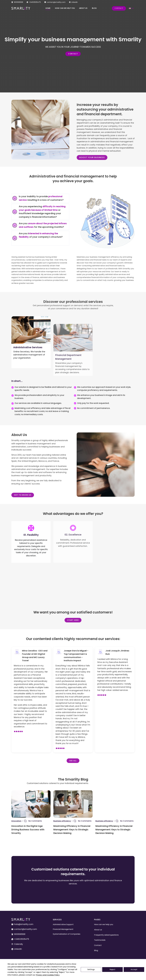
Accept (134, 969)
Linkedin (75, 2)
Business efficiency (62, 821)
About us (83, 8)
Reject (112, 969)
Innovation (16, 821)
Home (48, 8)
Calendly (19, 944)
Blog (94, 8)
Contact (119, 8)
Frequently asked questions (106, 935)
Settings (91, 969)
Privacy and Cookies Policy (48, 975)
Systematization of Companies (67, 934)
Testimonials (100, 940)
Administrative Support (63, 924)
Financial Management (63, 929)
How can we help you (65, 8)
